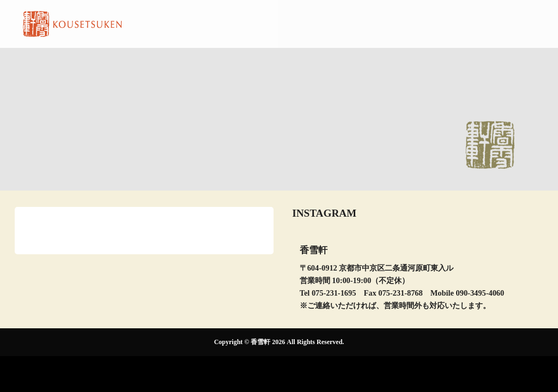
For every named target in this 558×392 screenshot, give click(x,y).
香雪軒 (260, 342)
